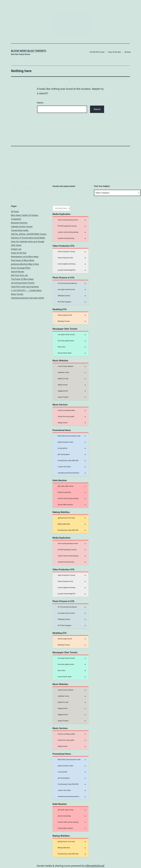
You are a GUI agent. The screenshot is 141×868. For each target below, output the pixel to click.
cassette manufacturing (64, 238)
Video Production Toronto (64, 252)
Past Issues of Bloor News (23, 260)
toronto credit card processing (66, 499)
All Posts (128, 52)
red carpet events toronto (64, 290)
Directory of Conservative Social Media (28, 238)
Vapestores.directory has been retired (27, 298)
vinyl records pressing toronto (66, 220)
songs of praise (61, 397)
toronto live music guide (64, 417)
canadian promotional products (66, 473)
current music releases (64, 366)
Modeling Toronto (62, 321)
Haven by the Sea (19, 253)
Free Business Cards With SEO (66, 461)
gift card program (62, 454)
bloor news (59, 347)
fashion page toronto (63, 315)
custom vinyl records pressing (66, 232)
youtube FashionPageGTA (65, 270)
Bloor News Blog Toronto (29, 51)
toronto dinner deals (63, 353)
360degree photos (62, 296)
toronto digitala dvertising (64, 264)
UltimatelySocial (95, 866)
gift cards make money (64, 486)
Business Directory (19, 223)
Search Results (18, 272)
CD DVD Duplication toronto (65, 226)
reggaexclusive (61, 391)
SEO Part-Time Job (19, 275)
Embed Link (16, 249)
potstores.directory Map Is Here (25, 264)
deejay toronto (61, 385)
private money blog (62, 492)
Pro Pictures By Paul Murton (65, 283)
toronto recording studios (64, 410)
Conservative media (20, 230)
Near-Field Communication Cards (67, 436)
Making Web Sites (62, 524)
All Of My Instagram (62, 302)
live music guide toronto (64, 341)
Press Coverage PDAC (21, 268)
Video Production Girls (63, 258)
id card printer (60, 448)
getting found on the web (64, 518)
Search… (41, 103)
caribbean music (61, 373)
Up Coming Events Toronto (23, 283)
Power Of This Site (114, 52)
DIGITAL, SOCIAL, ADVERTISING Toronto (29, 234)
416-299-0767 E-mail (97, 52)
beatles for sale (61, 379)
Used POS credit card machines (25, 287)
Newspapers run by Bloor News (25, 257)
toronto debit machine (63, 505)
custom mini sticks (62, 467)
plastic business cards (63, 442)
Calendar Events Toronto (22, 227)
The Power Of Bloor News (22, 279)
